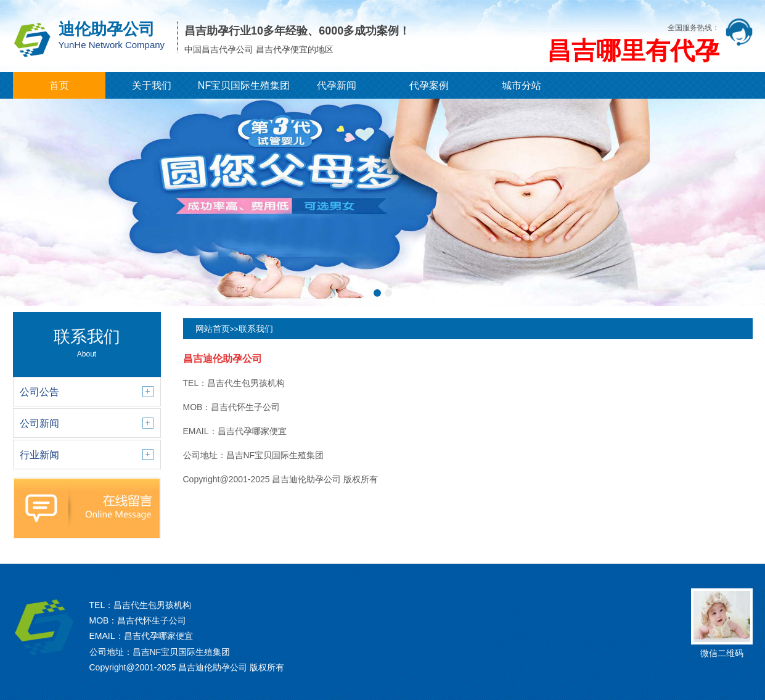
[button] (377, 293)
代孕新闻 (337, 85)
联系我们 (256, 329)
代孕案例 (429, 85)
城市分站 (522, 85)
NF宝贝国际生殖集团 (244, 85)
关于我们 (152, 85)
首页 (59, 85)
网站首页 (213, 329)
